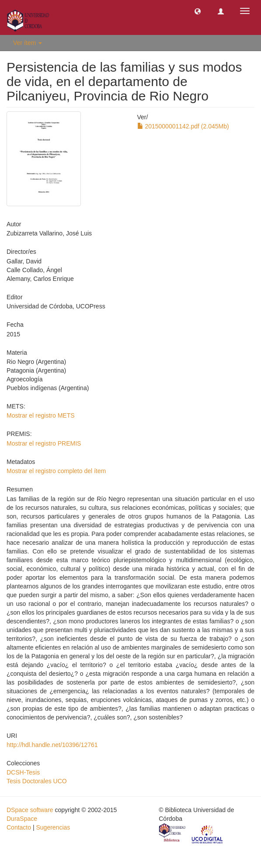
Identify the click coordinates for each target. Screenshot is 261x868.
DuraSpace (22, 819)
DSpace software (30, 810)
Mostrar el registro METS (41, 415)
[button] (198, 11)
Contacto (19, 827)
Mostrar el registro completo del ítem (56, 471)
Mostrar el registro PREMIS (44, 443)
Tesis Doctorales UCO (37, 781)
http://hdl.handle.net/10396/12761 (52, 745)
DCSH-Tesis (23, 772)
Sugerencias (53, 827)
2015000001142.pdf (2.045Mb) (183, 126)
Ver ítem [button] (28, 43)
